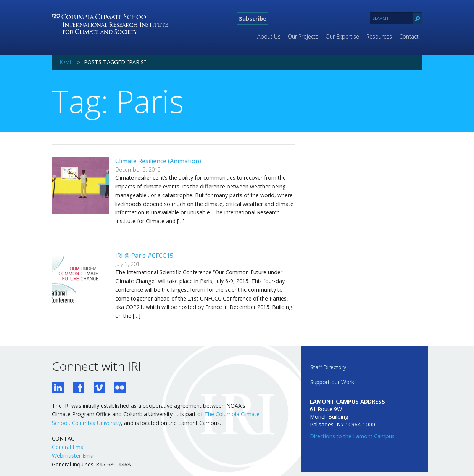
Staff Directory (328, 367)
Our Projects (303, 36)
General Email (69, 447)
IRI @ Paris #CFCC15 (144, 256)
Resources (379, 36)
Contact (409, 36)
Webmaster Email (74, 456)
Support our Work (332, 382)
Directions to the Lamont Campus (352, 436)
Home (65, 62)
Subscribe (253, 18)
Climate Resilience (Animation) (158, 161)
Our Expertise (342, 36)
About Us (269, 36)
